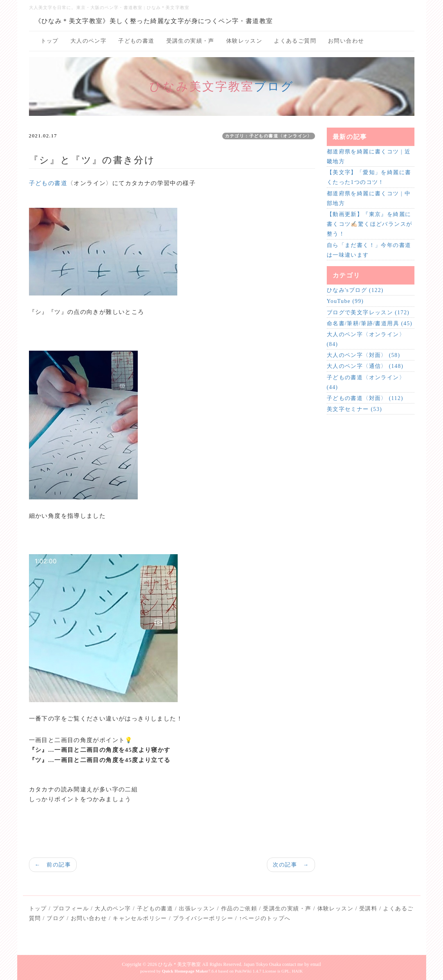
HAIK (297, 971)
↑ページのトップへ (265, 918)
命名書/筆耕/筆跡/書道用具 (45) (370, 323)
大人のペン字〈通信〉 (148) (365, 366)
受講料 (368, 909)
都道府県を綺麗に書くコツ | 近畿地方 (369, 157)
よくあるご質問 (295, 41)
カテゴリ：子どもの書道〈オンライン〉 (269, 136)
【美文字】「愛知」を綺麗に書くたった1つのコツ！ (369, 177)
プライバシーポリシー (203, 918)
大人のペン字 (88, 41)
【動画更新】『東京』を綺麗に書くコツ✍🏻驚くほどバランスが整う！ (370, 224)
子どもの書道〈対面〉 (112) (365, 398)
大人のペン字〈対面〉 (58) (364, 355)
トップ (50, 41)
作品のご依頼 (239, 909)
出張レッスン (197, 909)
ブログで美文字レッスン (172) (368, 313)
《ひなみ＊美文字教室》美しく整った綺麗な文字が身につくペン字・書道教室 (154, 21)
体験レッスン (244, 41)
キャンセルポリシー (140, 918)
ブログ (274, 86)
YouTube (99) (345, 301)
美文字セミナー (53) (355, 409)
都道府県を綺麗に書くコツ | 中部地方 (369, 198)
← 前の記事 (53, 865)
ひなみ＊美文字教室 (179, 964)
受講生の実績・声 (190, 41)
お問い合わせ (346, 41)
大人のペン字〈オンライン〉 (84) (366, 339)
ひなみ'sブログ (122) (355, 290)
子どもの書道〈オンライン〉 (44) (366, 382)
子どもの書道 (136, 41)
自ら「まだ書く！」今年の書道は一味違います (369, 250)
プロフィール (71, 909)
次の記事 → (291, 865)
